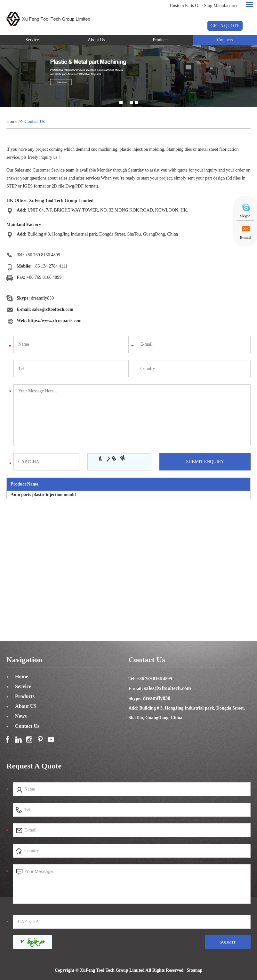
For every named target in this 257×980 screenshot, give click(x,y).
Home (12, 121)
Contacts (225, 40)
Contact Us (35, 121)
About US (26, 706)
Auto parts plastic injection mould (43, 495)
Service (32, 40)
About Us (96, 40)
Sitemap (194, 970)
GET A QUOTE (225, 26)
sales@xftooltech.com (53, 309)
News (21, 716)
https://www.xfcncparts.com (55, 321)
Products (161, 40)
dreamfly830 (43, 298)
